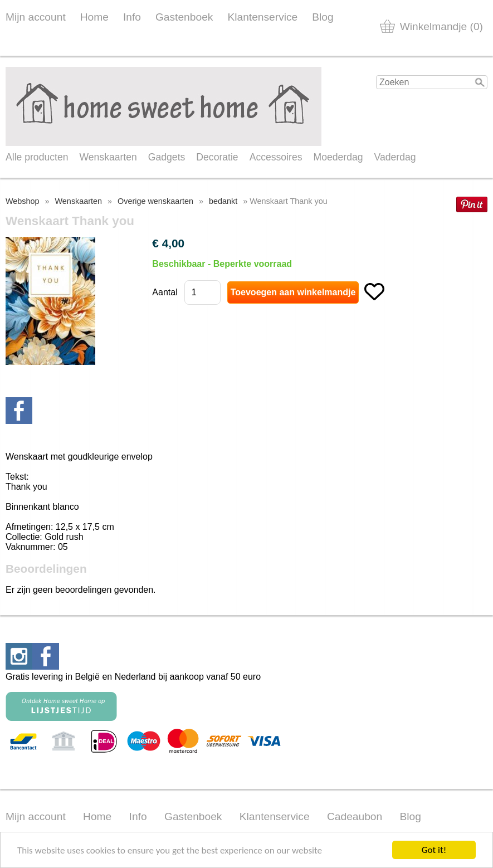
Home (94, 17)
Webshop (23, 201)
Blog (323, 17)
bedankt (223, 201)
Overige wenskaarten (155, 201)
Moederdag (338, 157)
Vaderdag (395, 157)
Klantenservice (262, 17)
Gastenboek (184, 17)
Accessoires (276, 157)
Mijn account (36, 17)
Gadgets (167, 157)
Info (132, 17)
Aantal (165, 292)
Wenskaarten (108, 157)
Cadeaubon (355, 816)
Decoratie (217, 157)
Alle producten (37, 157)
